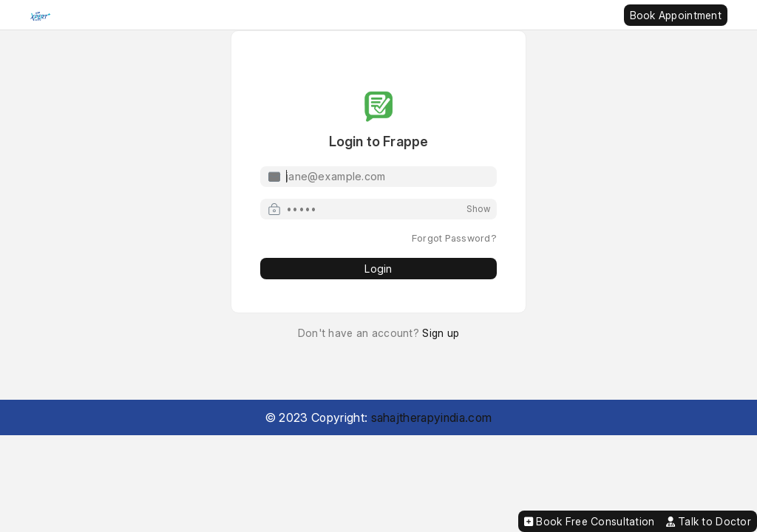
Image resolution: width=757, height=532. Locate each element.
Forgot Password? (454, 238)
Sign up (441, 333)
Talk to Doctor (709, 521)
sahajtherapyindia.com (432, 417)
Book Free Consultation (590, 521)
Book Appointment (676, 15)
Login (378, 269)
